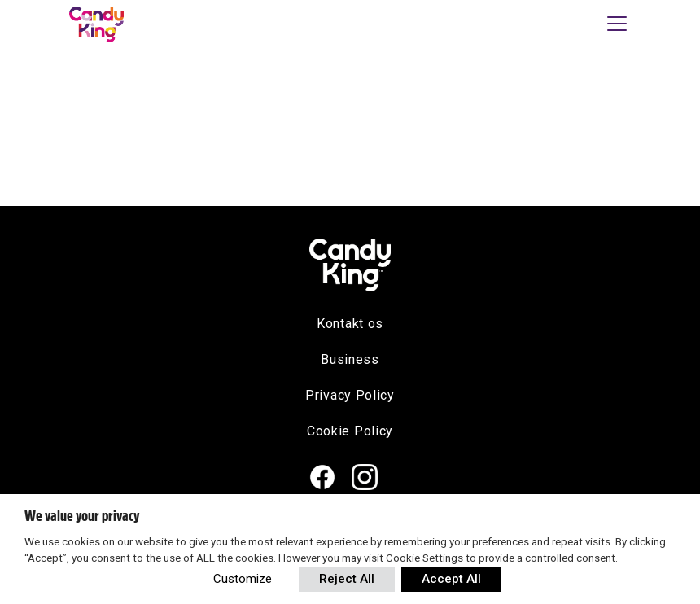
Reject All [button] (347, 579)
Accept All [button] (451, 579)
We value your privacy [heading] (82, 516)
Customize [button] (243, 579)
